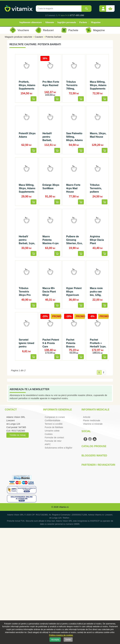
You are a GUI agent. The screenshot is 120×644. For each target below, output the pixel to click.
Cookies (49, 434)
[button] (103, 7)
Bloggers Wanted (94, 456)
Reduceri (48, 30)
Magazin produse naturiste (19, 37)
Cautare (39, 37)
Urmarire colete (52, 431)
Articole (87, 417)
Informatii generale (58, 410)
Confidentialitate (52, 420)
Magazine (96, 22)
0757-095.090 (77, 15)
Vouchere (23, 30)
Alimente (50, 22)
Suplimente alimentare (31, 22)
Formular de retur (53, 441)
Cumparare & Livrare (55, 417)
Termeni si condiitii (54, 424)
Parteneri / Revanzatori (98, 465)
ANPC (48, 444)
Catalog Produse (94, 446)
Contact (11, 410)
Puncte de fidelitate (54, 427)
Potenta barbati (53, 37)
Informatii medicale (95, 410)
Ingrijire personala (67, 22)
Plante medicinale (92, 420)
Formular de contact (54, 437)
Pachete (83, 22)
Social (86, 431)
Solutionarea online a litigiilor (59, 448)
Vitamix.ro (64, 507)
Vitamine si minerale (93, 424)
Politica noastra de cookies (61, 635)
